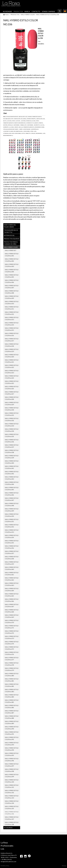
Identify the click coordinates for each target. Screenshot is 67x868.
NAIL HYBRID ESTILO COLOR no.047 (12, 499)
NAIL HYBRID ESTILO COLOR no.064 (12, 589)
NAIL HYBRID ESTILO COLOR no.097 (12, 765)
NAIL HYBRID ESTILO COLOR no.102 (12, 791)
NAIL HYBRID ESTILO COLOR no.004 (12, 271)
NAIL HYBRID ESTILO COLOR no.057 (12, 552)
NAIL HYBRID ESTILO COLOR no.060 (12, 568)
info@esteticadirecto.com (8, 862)
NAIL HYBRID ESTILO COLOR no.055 (12, 542)
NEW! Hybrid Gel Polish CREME (10, 226)
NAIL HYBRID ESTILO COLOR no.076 (12, 653)
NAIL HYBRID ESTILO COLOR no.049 (12, 510)
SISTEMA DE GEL (9, 235)
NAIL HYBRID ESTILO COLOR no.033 (12, 425)
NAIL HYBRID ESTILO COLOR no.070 (12, 621)
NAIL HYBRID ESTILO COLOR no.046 (12, 494)
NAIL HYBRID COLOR (28, 15)
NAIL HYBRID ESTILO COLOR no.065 (12, 595)
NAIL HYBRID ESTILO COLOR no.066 (12, 600)
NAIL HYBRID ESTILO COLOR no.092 (12, 738)
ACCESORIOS (8, 828)
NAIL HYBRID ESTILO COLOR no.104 (12, 802)
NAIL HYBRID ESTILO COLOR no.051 (12, 520)
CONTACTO (36, 12)
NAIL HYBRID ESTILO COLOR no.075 (12, 648)
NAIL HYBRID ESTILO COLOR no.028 (12, 398)
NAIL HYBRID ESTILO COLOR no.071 (12, 627)
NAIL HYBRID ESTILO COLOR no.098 (12, 770)
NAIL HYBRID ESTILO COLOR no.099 (12, 776)
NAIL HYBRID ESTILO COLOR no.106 (48, 15)
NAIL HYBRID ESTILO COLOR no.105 (12, 807)
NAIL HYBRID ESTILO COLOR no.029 (12, 403)
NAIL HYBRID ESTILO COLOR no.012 (12, 313)
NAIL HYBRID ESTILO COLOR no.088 (12, 717)
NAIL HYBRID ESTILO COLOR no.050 (12, 515)
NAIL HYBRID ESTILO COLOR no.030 (12, 409)
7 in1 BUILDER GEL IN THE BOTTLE (11, 231)
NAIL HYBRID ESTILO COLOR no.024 (12, 377)
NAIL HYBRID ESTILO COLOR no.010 (12, 302)
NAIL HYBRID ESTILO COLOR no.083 (12, 690)
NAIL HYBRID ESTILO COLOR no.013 (12, 318)
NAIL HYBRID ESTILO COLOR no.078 (12, 664)
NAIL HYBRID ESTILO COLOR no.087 (12, 712)
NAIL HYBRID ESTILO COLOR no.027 (12, 393)
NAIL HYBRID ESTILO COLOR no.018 (12, 345)
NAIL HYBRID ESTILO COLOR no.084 (12, 696)
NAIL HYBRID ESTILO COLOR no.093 (12, 744)
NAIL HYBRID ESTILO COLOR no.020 (12, 356)
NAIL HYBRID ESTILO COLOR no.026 (12, 388)
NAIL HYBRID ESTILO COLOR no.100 (12, 781)
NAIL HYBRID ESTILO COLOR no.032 (12, 419)
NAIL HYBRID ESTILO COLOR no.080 (12, 675)
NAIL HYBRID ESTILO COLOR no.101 (12, 786)
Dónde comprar (48, 12)
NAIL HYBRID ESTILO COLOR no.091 (12, 733)
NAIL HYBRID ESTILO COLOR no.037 (12, 446)
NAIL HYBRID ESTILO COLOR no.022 (12, 366)
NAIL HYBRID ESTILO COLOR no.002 (12, 260)
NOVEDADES (7, 12)
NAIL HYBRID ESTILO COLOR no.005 (12, 276)
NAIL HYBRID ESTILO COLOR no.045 (12, 489)
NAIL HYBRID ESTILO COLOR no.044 (12, 483)
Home (6, 15)
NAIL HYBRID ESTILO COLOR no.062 (12, 579)
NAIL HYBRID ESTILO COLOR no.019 (12, 350)
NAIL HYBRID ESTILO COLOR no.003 (12, 265)
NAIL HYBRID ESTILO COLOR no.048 (12, 504)
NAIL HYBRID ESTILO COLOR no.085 (12, 701)
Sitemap (64, 866)
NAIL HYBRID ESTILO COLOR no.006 (12, 281)
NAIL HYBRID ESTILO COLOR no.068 (12, 611)
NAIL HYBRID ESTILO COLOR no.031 (12, 414)
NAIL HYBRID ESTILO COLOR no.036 (12, 441)
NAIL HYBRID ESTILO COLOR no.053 (12, 531)
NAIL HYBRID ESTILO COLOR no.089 (12, 722)
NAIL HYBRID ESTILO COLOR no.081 (12, 680)
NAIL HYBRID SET (11, 250)
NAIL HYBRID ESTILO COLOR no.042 (12, 473)
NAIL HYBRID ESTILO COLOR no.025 (12, 382)
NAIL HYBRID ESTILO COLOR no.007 (12, 287)
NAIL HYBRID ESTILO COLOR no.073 (12, 637)
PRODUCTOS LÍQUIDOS (12, 239)
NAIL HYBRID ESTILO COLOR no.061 (12, 574)
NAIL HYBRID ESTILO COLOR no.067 (12, 605)
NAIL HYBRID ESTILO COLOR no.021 (12, 361)
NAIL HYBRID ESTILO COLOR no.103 (12, 797)
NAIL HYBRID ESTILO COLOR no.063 (12, 584)
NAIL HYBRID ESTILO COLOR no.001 (12, 255)
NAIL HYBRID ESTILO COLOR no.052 (12, 526)
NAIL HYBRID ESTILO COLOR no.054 (12, 536)
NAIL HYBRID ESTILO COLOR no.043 (12, 478)
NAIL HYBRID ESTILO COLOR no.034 (12, 430)
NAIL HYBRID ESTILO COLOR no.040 (12, 462)
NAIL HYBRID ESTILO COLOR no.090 (12, 728)
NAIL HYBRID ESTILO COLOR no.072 (12, 632)
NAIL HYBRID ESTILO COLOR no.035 (12, 435)
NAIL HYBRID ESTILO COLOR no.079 (12, 669)
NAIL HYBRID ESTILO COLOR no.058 (12, 558)
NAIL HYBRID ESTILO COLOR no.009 (12, 297)
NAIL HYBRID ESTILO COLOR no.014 (12, 324)
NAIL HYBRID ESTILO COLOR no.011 (12, 308)
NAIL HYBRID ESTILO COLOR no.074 (12, 643)
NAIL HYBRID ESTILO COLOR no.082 (12, 685)
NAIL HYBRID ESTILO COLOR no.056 (12, 547)
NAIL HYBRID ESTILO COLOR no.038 (12, 451)
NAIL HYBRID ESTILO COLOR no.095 (12, 754)
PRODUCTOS (18, 12)
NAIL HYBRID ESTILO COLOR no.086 (12, 706)
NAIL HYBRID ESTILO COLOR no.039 (12, 457)
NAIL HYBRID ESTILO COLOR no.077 (12, 659)
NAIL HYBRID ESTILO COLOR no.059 (12, 563)
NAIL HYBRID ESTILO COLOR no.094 (12, 749)
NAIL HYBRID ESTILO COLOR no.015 (12, 329)
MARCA (27, 12)
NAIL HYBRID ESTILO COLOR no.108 (12, 823)
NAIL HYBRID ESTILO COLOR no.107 (12, 818)
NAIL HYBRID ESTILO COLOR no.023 (12, 372)
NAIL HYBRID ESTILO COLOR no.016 (12, 334)
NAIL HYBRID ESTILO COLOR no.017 (12, 340)
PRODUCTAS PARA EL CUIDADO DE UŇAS (11, 243)
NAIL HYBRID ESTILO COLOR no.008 (12, 292)
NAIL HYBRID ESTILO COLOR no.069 (12, 616)
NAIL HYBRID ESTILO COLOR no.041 (12, 467)
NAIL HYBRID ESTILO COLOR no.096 (12, 760)
